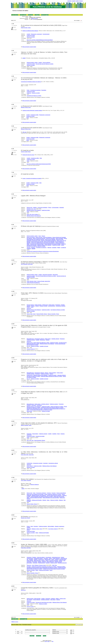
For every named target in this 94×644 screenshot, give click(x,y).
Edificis (57, 599)
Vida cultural (53, 600)
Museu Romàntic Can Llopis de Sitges (53, 244)
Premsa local (41, 559)
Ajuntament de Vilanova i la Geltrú (34, 96)
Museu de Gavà (39, 237)
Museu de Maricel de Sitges (36, 498)
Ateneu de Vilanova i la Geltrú (57, 407)
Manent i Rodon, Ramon (32, 504)
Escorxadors (29, 563)
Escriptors (36, 526)
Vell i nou (24, 132)
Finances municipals (54, 561)
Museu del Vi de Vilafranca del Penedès (35, 494)
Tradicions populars (31, 340)
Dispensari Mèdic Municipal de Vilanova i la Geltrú (52, 376)
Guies (40, 236)
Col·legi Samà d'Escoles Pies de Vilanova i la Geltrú (41, 410)
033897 (24, 58)
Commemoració (46, 34)
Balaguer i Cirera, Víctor (37, 529)
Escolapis (29, 567)
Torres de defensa (46, 62)
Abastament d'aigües (38, 558)
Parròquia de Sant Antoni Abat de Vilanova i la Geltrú (52, 408)
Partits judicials (30, 561)
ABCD (48, 641)
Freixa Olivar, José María (26, 548)
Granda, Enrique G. (31, 349)
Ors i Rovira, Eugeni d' (53, 529)
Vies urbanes (30, 600)
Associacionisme (52, 306)
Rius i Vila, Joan (30, 440)
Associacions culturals (61, 306)
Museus (43, 236)
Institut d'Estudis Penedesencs (33, 283)
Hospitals (31, 559)
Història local (45, 305)
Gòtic (41, 158)
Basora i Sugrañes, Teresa (53, 314)
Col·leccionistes (55, 207)
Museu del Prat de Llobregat (37, 242)
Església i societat (43, 306)
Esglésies (44, 562)
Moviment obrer (63, 559)
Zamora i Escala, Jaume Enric (44, 281)
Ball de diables (51, 526)
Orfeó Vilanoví (30, 466)
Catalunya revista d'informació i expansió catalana (32, 110)
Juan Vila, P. (23, 590)
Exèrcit (47, 561)
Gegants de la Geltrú (40, 436)
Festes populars (38, 305)
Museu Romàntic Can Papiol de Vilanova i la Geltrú (42, 497)
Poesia (28, 526)
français (81, 1)
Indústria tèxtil (48, 559)
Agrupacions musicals (38, 463)
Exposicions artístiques (41, 493)
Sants (32, 526)
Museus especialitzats (61, 493)
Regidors (34, 557)
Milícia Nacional (37, 561)
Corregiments (48, 557)
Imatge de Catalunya (34, 485)
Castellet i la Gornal (44, 346)
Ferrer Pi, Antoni (30, 607)
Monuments (55, 275)
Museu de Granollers (51, 238)
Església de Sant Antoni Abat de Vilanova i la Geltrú (54, 569)
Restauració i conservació (36, 34)
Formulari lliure (80, 625)
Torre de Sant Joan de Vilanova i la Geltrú (44, 64)
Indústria (36, 559)
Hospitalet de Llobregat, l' (41, 247)
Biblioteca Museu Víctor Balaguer (34, 210)
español (74, 1)
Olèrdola (44, 500)
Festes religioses (56, 558)
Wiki (53, 641)
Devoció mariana (30, 305)
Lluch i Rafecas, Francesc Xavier (39, 565)
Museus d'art (29, 207)
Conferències (30, 463)
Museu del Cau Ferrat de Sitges (37, 244)
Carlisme (57, 559)
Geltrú (28, 118)
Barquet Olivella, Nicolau (42, 314)
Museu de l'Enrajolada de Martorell (49, 241)
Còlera (53, 559)
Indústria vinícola (58, 562)
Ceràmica (49, 493)
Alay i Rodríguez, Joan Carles (27, 264)
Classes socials (54, 563)
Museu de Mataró (60, 238)
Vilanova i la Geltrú (31, 37)
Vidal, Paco (54, 565)
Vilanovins (29, 308)
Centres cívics (63, 599)
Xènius (28, 530)
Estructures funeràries (47, 275)
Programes (58, 305)
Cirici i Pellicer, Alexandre (26, 480)
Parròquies (34, 405)
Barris (59, 434)
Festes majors (52, 305)
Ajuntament (29, 557)
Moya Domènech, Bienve (40, 440)
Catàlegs (35, 207)
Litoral (32, 307)
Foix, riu (28, 346)
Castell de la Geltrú (31, 35)
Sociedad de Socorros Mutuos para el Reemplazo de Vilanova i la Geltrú (42, 568)
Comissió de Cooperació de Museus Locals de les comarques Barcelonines (43, 251)
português (69, 1)
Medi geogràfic (37, 599)
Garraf (51, 570)
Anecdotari (45, 463)
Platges (28, 307)
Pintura (50, 207)
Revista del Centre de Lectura (28, 155)
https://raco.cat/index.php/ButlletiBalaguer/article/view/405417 (40, 40)
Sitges (48, 500)
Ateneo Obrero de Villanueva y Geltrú (41, 343)
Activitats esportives (45, 600)
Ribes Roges (29, 411)
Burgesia (48, 563)
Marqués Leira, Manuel (26, 518)
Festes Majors (35, 434)
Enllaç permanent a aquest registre (29, 47)
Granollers (54, 247)
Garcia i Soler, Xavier (31, 314)
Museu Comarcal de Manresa (39, 238)
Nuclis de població (41, 557)
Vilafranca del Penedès (37, 500)
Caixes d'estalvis (52, 373)
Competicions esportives (35, 90)
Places (50, 558)
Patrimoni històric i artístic (32, 62)
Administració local (56, 557)
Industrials (62, 207)
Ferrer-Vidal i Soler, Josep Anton (27, 455)
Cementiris (35, 563)
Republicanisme (42, 563)
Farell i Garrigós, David (32, 281)
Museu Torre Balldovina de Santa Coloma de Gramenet (43, 243)
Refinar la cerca (34, 18)
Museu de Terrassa (31, 237)
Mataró (59, 247)
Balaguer (61, 500)
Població (61, 561)
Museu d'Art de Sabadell (50, 240)
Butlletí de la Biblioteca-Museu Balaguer (30, 31)
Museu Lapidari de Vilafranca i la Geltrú (53, 494)
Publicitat (29, 405)
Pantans (48, 340)
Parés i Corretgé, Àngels (26, 28)
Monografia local (30, 339)
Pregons (33, 306)
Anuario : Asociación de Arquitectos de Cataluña (32, 178)
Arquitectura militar (34, 115)
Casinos (43, 561)
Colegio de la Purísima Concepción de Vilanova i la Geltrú (44, 567)
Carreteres (46, 558)
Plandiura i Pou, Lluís (31, 209)
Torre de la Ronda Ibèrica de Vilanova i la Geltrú (46, 276)
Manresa (49, 247)
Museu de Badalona (47, 237)
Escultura (54, 493)
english (77, 1)
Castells (28, 34)
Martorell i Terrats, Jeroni (26, 107)
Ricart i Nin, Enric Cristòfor (32, 214)
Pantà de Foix (30, 343)
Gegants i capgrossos (59, 526)
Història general (30, 599)
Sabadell (33, 249)
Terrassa (29, 247)
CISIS (46, 641)
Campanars (39, 405)
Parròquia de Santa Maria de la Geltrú (35, 409)
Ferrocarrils (35, 562)
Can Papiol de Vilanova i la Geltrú (58, 310)
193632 (23, 489)
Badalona (33, 247)
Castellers (54, 434)
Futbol (28, 90)
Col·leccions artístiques (42, 207)
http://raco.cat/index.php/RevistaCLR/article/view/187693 (39, 164)
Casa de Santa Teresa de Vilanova (54, 495)
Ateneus (46, 373)
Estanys (51, 374)
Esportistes (44, 90)
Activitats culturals (55, 339)
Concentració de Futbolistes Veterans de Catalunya (31, 82)
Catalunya (29, 93)
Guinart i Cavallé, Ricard (26, 152)
